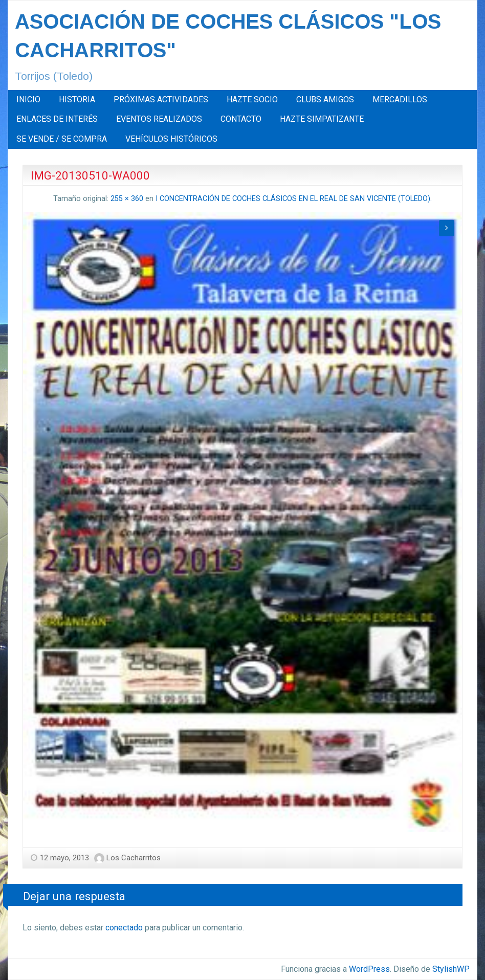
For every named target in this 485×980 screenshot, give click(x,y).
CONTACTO (241, 119)
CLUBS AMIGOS (325, 99)
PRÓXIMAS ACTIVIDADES (161, 99)
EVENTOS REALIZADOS (159, 119)
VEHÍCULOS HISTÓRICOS (171, 139)
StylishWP (451, 969)
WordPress (369, 969)
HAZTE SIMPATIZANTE (322, 119)
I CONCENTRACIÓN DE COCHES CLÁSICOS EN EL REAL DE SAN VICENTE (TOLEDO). (294, 199)
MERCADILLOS (400, 99)
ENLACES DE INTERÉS (57, 119)
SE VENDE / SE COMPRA (62, 139)
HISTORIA (77, 99)
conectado (124, 928)
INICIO (28, 99)
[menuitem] (28, 100)
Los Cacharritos (134, 858)
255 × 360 (127, 199)
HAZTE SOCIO (252, 99)
